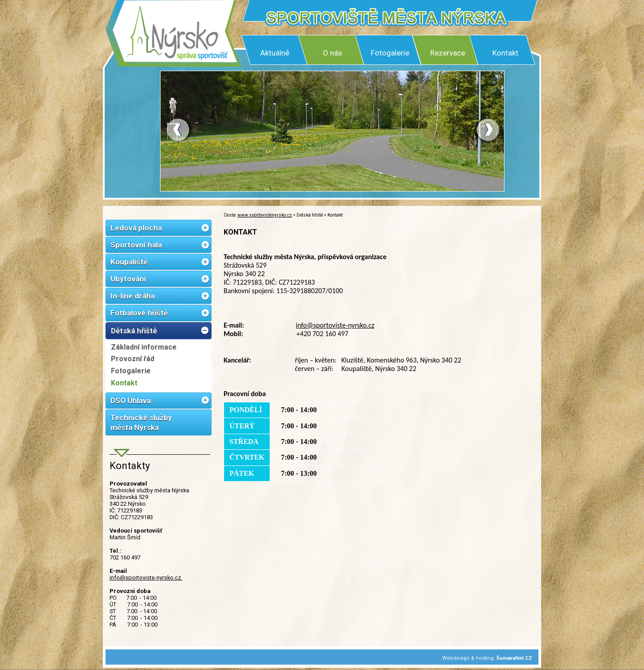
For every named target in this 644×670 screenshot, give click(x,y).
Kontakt (505, 53)
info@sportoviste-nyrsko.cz (146, 578)
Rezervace (448, 53)
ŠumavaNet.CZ (514, 658)
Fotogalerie (390, 53)
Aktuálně (275, 53)
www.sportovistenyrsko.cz (265, 215)
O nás (333, 53)
